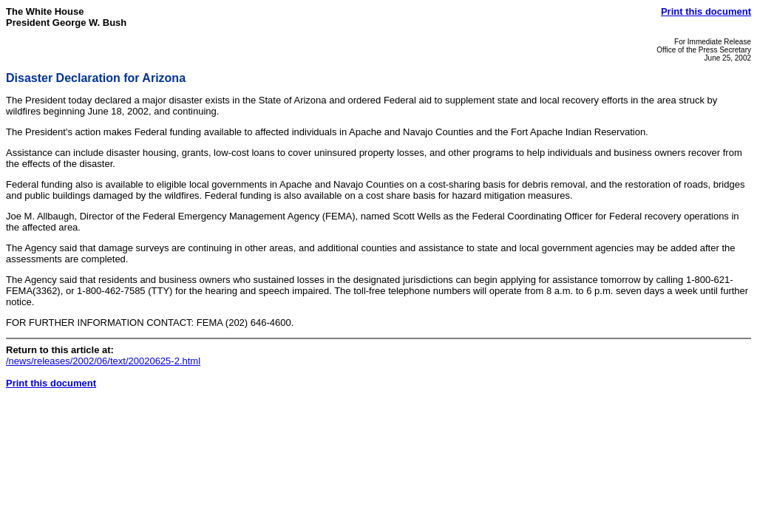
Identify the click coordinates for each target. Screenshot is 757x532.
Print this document (706, 11)
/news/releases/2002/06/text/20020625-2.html (103, 361)
